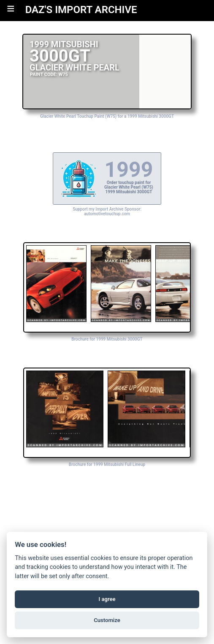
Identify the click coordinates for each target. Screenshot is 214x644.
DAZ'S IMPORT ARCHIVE (81, 10)
